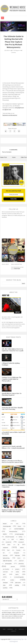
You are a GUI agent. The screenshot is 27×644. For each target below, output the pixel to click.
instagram (17, 553)
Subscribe (14, 199)
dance (9, 545)
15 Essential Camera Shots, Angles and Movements (13, 433)
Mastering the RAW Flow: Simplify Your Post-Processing (12, 408)
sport (4, 574)
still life (5, 577)
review (17, 572)
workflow (5, 588)
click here (17, 269)
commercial (8, 542)
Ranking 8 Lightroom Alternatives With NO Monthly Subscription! (12, 511)
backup (21, 537)
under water (18, 583)
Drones (19, 526)
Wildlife (5, 534)
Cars (17, 524)
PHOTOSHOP (21, 629)
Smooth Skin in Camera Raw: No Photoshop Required (12, 394)
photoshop (21, 564)
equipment (6, 548)
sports (17, 574)
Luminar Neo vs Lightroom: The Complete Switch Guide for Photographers (12, 379)
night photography (7, 561)
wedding (17, 585)
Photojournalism (13, 532)
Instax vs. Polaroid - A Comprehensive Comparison (13, 486)
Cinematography (7, 526)
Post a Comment (7, 152)
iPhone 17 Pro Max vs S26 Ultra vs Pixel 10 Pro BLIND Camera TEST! (12, 461)
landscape (17, 555)
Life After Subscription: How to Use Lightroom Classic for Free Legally (13, 350)
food (8, 550)
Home (14, 157)
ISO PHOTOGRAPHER (19, 529)
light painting (6, 558)
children (22, 539)
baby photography (10, 537)
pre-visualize (6, 569)
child (13, 539)
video (4, 585)
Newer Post (4, 157)
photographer (8, 564)
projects (17, 569)
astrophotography (19, 534)
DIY (16, 629)
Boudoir (5, 524)
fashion (22, 548)
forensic (18, 550)
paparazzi (21, 561)
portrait (13, 567)
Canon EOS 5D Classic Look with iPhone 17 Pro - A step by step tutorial (13, 447)
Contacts (13, 631)
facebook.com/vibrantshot (10, 115)
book (4, 539)
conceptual (21, 542)
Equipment (10, 629)
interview (5, 555)
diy (18, 545)
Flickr (4, 529)
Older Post (24, 157)
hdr (4, 553)
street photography (19, 577)
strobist (12, 580)
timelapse (5, 583)
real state (5, 572)
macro (19, 558)
